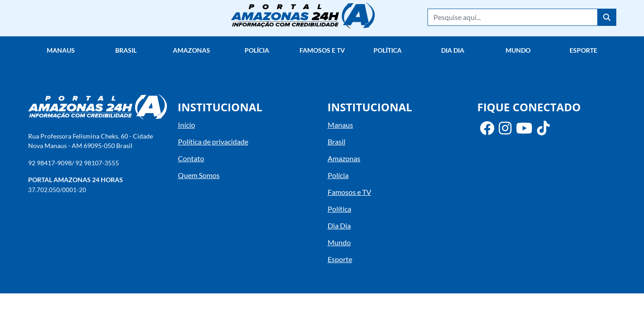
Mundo (518, 50)
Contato (191, 158)
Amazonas (192, 50)
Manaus (61, 50)
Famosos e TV (322, 50)
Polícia (257, 50)
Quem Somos (199, 175)
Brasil (126, 50)
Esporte (583, 50)
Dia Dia (453, 50)
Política (388, 50)
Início (187, 125)
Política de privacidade (213, 141)
